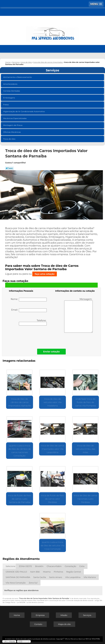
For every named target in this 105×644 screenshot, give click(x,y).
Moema (47, 572)
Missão (64, 615)
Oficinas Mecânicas (12, 132)
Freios (6, 105)
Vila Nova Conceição (16, 583)
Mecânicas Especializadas (15, 118)
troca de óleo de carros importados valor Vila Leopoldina (52, 449)
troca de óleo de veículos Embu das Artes (86, 449)
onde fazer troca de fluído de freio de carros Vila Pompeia (85, 402)
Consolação (71, 566)
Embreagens (9, 98)
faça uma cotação (45, 274)
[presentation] (28, 336)
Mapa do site (64, 624)
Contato (38, 624)
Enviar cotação (51, 352)
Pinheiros (58, 572)
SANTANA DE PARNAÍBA (18, 577)
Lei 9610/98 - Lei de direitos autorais (30, 602)
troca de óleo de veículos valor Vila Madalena (52, 402)
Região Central (74, 572)
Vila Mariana (90, 577)
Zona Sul (33, 583)
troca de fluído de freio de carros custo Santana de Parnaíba (19, 499)
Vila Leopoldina (73, 577)
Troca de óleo (10, 139)
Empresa (40, 615)
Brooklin (39, 566)
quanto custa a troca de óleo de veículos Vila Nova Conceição (52, 545)
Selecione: (11, 566)
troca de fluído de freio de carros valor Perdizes (52, 499)
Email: (29, 310)
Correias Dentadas (12, 91)
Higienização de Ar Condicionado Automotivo (24, 111)
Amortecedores (10, 84)
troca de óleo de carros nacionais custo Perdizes (86, 499)
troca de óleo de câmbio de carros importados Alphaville (20, 402)
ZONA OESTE (25, 566)
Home (17, 615)
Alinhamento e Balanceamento (18, 77)
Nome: (29, 300)
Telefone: (33, 322)
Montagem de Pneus (13, 125)
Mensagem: (78, 315)
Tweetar (9, 168)
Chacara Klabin (54, 566)
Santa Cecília (40, 577)
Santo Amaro (56, 577)
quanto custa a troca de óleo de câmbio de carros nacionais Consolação (20, 451)
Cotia (82, 566)
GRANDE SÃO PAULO (16, 572)
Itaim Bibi (35, 572)
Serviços (52, 70)
